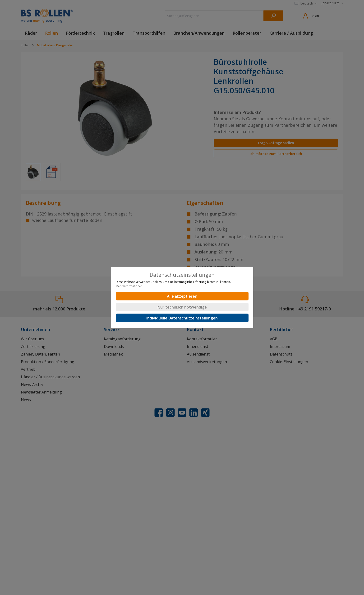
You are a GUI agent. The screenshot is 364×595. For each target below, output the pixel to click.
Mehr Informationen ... (131, 286)
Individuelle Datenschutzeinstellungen (182, 318)
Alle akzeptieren (182, 296)
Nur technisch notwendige (182, 307)
